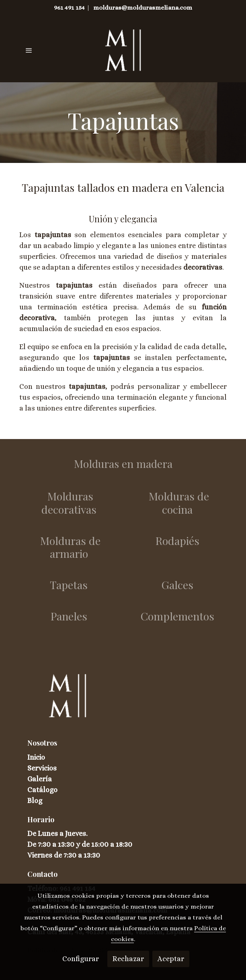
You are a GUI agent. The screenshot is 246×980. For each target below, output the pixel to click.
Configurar (81, 959)
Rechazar (128, 959)
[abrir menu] (29, 50)
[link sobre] (123, 700)
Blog (35, 801)
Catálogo (42, 790)
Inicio (36, 757)
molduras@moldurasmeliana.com (143, 8)
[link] (123, 50)
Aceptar (171, 959)
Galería (40, 779)
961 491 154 (69, 8)
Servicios (42, 768)
